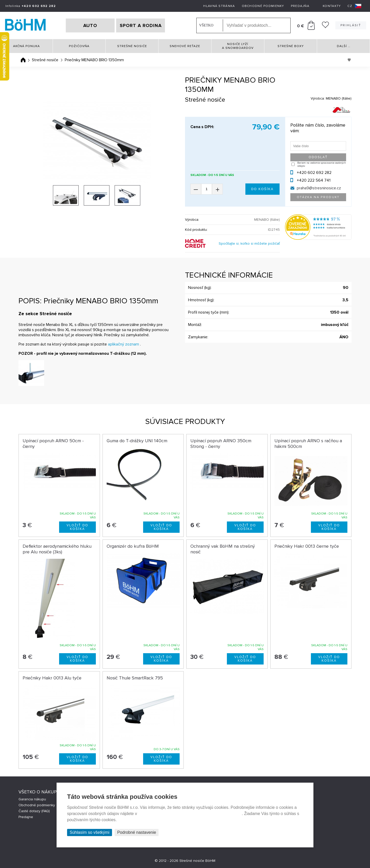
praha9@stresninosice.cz (319, 188)
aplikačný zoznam (123, 344)
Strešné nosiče (132, 46)
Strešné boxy (291, 46)
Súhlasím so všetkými (90, 832)
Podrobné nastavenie (137, 832)
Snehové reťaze (185, 46)
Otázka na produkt (318, 197)
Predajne (26, 817)
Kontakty (332, 6)
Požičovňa (79, 46)
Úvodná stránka (23, 60)
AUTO (90, 25)
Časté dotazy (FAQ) (34, 811)
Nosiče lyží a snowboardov (238, 46)
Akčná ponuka (26, 46)
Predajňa (300, 6)
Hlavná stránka (219, 6)
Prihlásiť (351, 25)
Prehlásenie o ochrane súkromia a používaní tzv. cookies (190, 814)
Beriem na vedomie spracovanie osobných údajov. (322, 164)
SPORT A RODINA (141, 25)
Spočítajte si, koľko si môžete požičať (249, 243)
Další (344, 46)
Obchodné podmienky (263, 6)
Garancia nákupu (32, 799)
